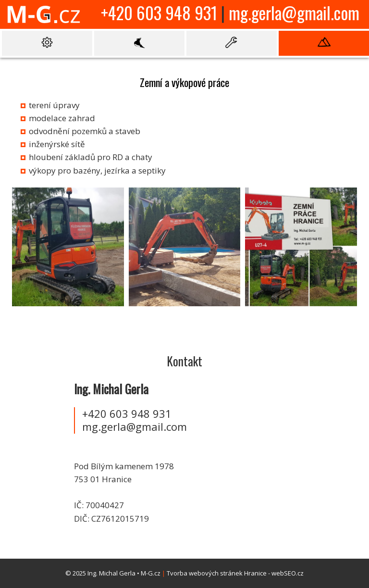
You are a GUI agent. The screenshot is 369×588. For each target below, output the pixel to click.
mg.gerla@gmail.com (294, 13)
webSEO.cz (288, 573)
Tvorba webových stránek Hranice (217, 573)
